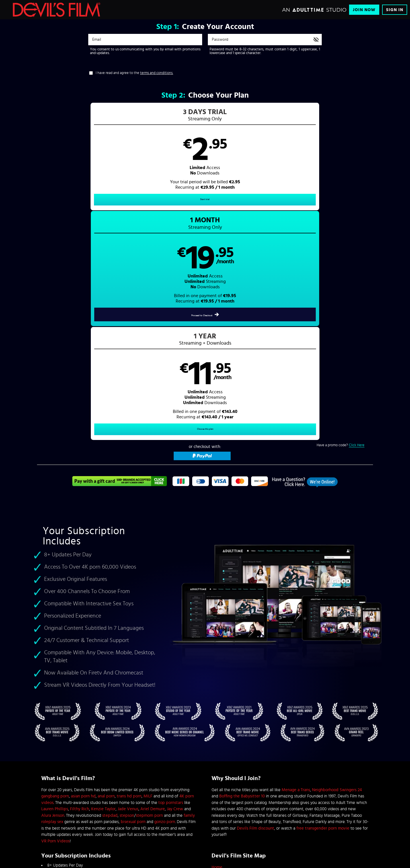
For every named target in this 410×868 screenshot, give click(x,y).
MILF (148, 580)
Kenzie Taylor (103, 593)
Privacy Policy (152, 762)
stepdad (110, 599)
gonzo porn (165, 606)
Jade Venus (128, 593)
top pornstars (171, 587)
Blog (87, 789)
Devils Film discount (256, 612)
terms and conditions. (157, 73)
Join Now (364, 10)
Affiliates (90, 762)
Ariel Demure (153, 593)
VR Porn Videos (56, 625)
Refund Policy (152, 771)
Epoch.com (112, 821)
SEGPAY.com (259, 821)
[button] (121, 161)
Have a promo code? (341, 225)
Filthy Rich (80, 593)
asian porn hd (83, 580)
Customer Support (155, 743)
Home (217, 652)
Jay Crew (175, 593)
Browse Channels (96, 743)
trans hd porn (129, 580)
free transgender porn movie (323, 612)
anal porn (106, 580)
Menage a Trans (296, 574)
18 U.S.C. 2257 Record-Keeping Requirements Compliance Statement (190, 780)
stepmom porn (149, 599)
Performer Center (97, 780)
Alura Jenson (53, 599)
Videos (218, 658)
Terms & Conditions (156, 752)
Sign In (395, 10)
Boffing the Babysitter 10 (242, 580)
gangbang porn (55, 580)
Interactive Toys (96, 771)
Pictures (219, 664)
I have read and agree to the (134, 73)
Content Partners (96, 752)
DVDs (217, 677)
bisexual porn (133, 606)
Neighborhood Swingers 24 (337, 574)
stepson (127, 599)
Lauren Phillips (55, 593)
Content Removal (205, 825)
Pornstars (220, 671)
